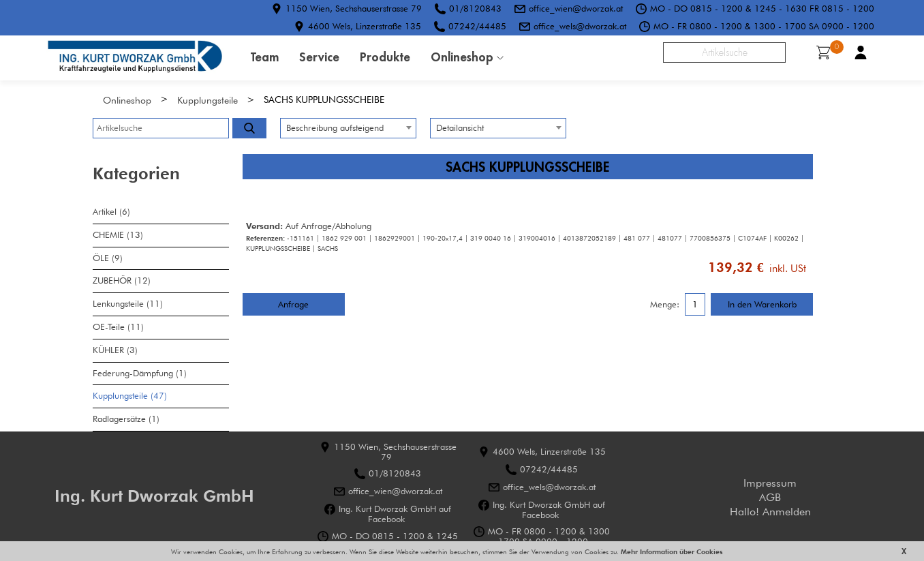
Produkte (385, 57)
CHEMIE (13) (118, 235)
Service (319, 57)
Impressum (770, 483)
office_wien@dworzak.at (576, 8)
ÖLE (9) (108, 258)
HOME (135, 58)
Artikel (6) (111, 212)
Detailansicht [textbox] (460, 128)
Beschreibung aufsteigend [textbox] (335, 128)
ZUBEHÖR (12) (122, 280)
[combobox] (348, 128)
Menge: (665, 305)
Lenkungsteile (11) (128, 304)
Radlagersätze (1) (126, 419)
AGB (770, 497)
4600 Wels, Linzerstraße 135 (365, 26)
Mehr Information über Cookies (671, 551)
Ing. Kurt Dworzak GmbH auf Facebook (395, 514)
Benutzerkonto (861, 52)
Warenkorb (828, 51)
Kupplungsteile (207, 100)
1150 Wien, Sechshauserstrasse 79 (354, 8)
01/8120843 (475, 8)
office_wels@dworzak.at (580, 26)
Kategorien (136, 173)
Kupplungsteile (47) (130, 396)
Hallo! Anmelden (770, 512)
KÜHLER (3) (115, 350)
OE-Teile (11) (118, 327)
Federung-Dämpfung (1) (140, 373)
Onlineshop (462, 57)
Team (265, 57)
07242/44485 (477, 26)
